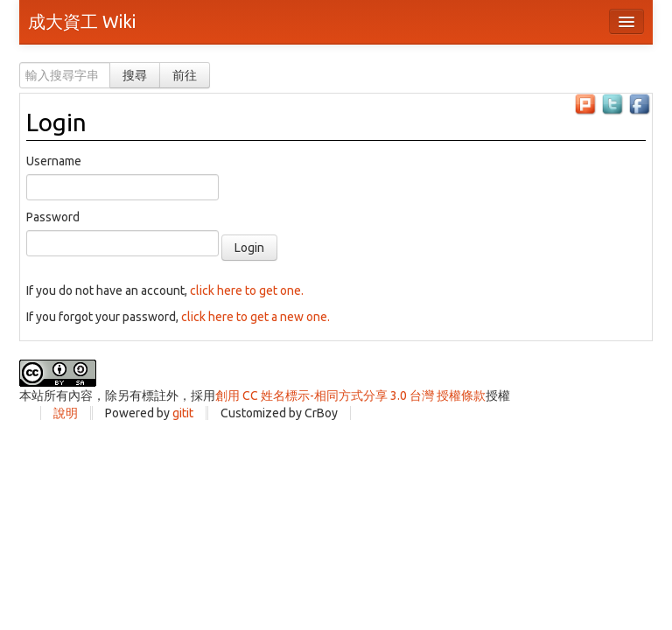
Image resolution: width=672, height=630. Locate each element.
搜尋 (135, 75)
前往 (185, 75)
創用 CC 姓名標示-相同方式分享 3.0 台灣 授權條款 (350, 395)
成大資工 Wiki (82, 21)
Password (53, 217)
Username (54, 161)
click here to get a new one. (255, 317)
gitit (183, 413)
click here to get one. (247, 290)
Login (56, 122)
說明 (66, 413)
